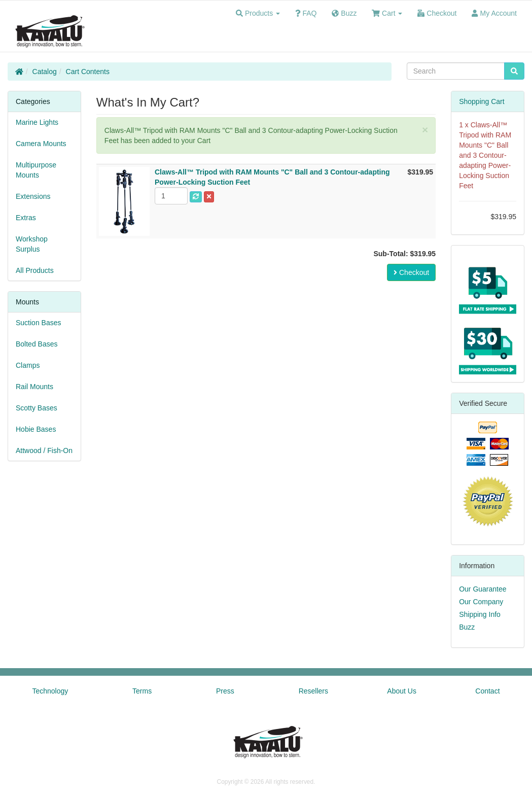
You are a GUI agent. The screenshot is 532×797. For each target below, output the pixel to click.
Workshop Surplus (32, 244)
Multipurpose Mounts (36, 170)
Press (225, 691)
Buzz (467, 627)
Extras (26, 218)
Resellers (313, 691)
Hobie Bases (36, 429)
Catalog (45, 72)
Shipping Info (480, 614)
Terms (142, 691)
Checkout (411, 272)
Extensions (33, 196)
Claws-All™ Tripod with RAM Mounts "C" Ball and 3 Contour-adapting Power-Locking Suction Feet (485, 155)
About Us (402, 691)
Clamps (28, 365)
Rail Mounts (34, 387)
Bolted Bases (37, 344)
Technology (50, 691)
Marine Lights (37, 122)
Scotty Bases (37, 408)
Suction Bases (39, 323)
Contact (487, 691)
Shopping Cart (482, 101)
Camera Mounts (41, 144)
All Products (35, 270)
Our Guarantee (483, 589)
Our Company (481, 602)
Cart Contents (88, 72)
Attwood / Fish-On (44, 451)
